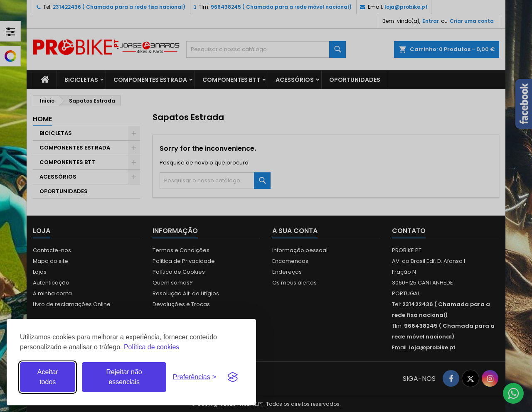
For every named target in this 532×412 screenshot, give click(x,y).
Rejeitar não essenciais (124, 377)
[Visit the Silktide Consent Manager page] (233, 377)
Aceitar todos (48, 377)
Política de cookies (151, 347)
